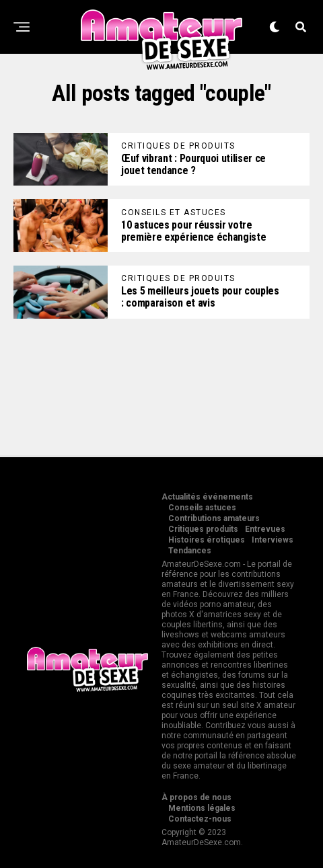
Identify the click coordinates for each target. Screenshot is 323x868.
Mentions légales (202, 808)
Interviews (273, 540)
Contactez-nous (200, 819)
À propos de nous (196, 797)
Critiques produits (203, 529)
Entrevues (265, 529)
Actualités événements (207, 497)
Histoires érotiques (207, 540)
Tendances (190, 551)
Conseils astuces (202, 508)
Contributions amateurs (214, 518)
